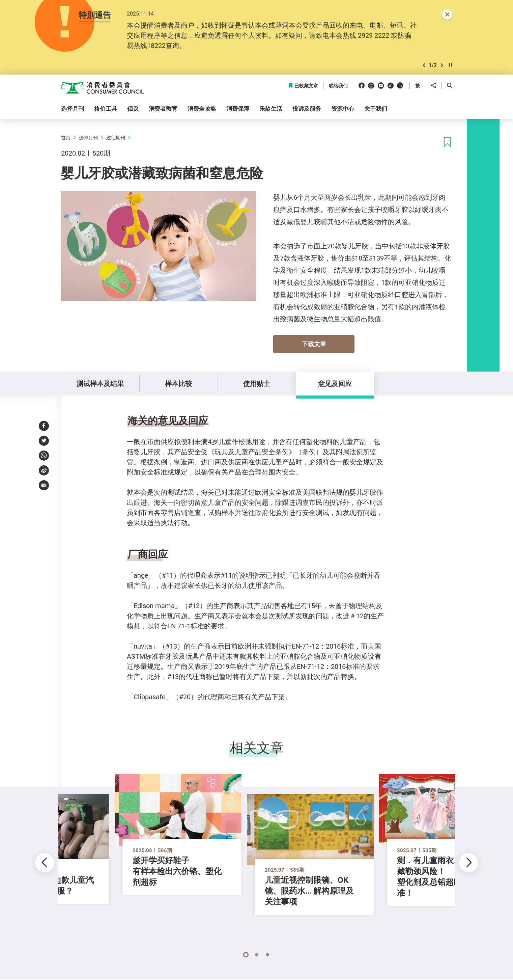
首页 (66, 138)
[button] (424, 65)
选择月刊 (88, 138)
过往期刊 (116, 138)
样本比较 (178, 384)
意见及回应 (335, 384)
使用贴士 (257, 384)
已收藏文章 (303, 86)
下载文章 (314, 344)
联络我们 (338, 86)
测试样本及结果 (100, 384)
